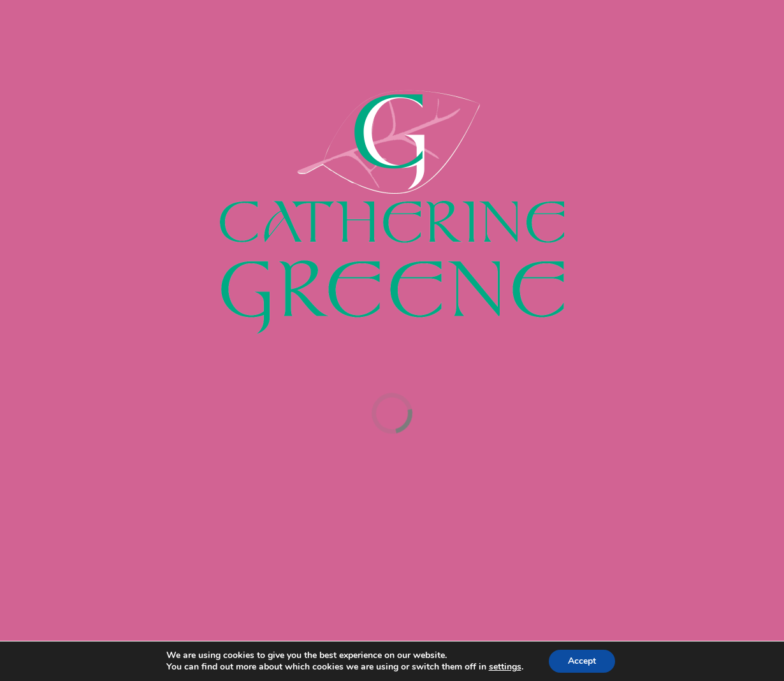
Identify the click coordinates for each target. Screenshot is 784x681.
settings (505, 667)
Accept (582, 661)
